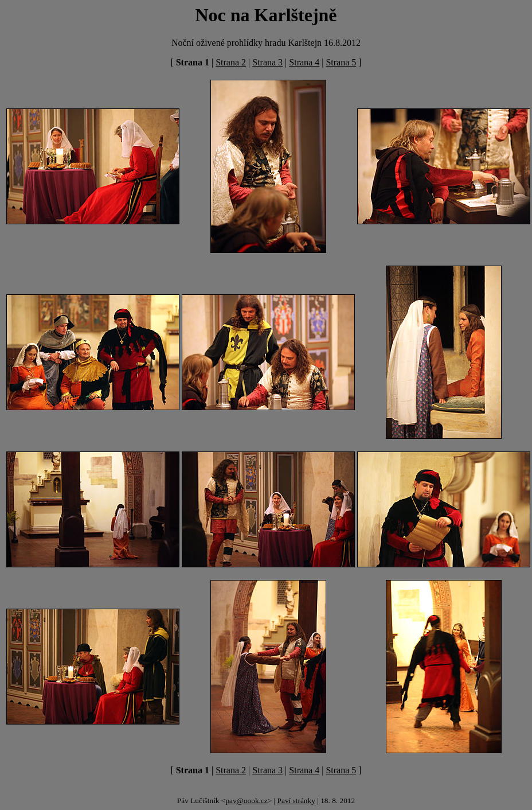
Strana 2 (231, 62)
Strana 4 (304, 62)
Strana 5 (341, 62)
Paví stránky (296, 801)
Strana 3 (267, 62)
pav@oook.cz (246, 801)
